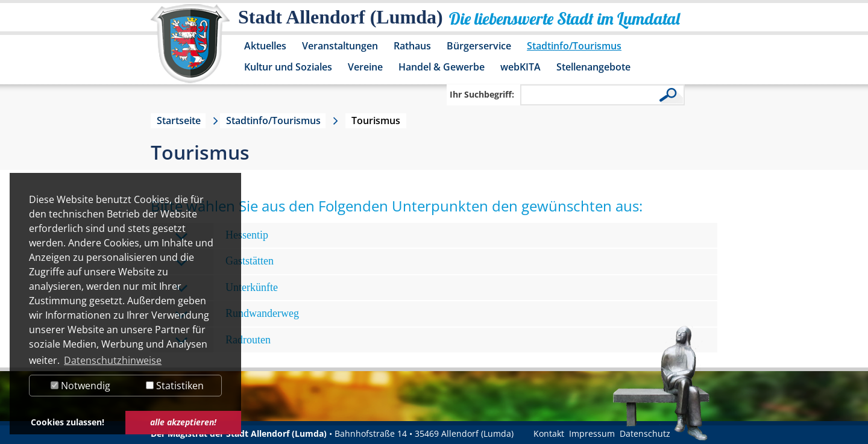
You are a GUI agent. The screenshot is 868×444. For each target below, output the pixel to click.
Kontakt (549, 433)
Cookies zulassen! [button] (68, 422)
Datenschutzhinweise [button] (113, 360)
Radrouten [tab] (223, 341)
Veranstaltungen (340, 46)
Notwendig (80, 386)
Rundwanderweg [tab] (237, 314)
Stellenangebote (593, 67)
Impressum (592, 433)
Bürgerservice (479, 46)
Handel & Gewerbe (442, 67)
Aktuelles (265, 46)
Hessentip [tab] (222, 236)
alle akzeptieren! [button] (183, 422)
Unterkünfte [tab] (226, 288)
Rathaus (412, 46)
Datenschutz (645, 433)
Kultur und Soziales (288, 67)
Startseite (179, 120)
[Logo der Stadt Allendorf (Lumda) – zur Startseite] (190, 49)
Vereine (365, 67)
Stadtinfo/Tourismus (574, 46)
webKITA (520, 67)
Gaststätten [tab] (224, 262)
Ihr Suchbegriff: (482, 94)
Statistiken (175, 386)
